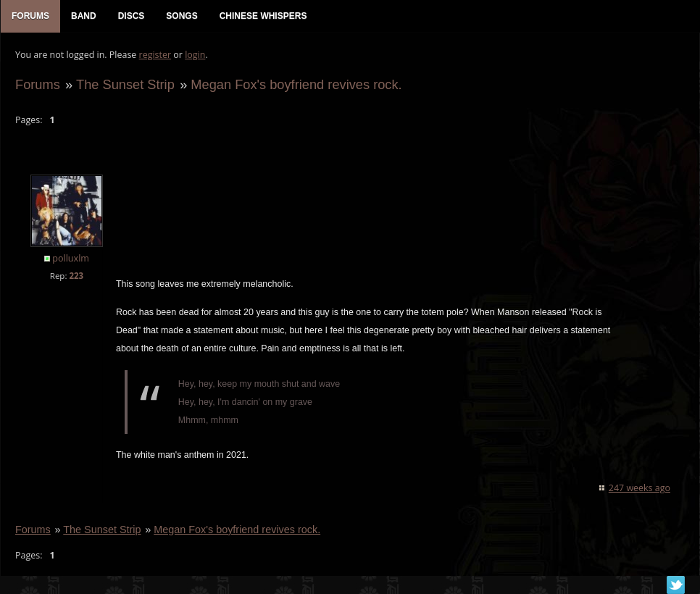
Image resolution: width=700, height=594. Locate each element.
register (155, 55)
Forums (38, 84)
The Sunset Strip (125, 84)
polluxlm (71, 258)
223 (76, 276)
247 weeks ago (639, 488)
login (195, 55)
